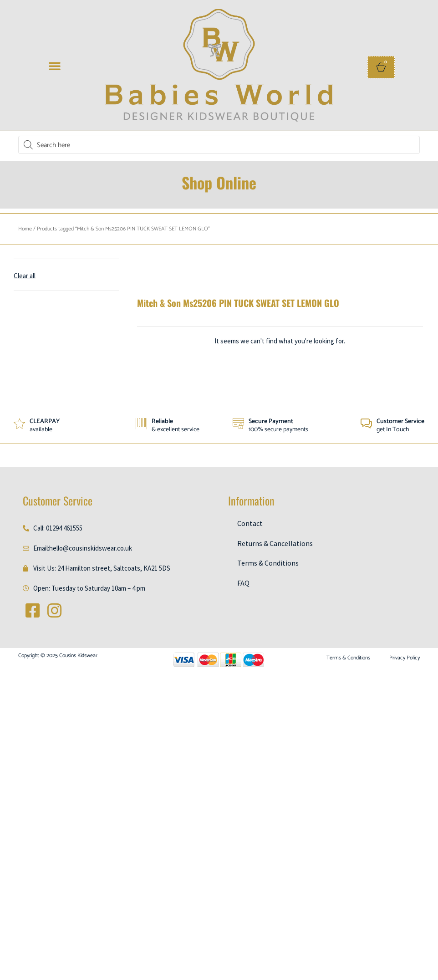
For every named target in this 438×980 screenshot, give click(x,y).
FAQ (243, 583)
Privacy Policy (405, 658)
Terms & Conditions (268, 563)
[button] (55, 66)
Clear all (25, 276)
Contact (250, 523)
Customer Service (400, 421)
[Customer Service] (366, 424)
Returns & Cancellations (275, 543)
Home (25, 229)
